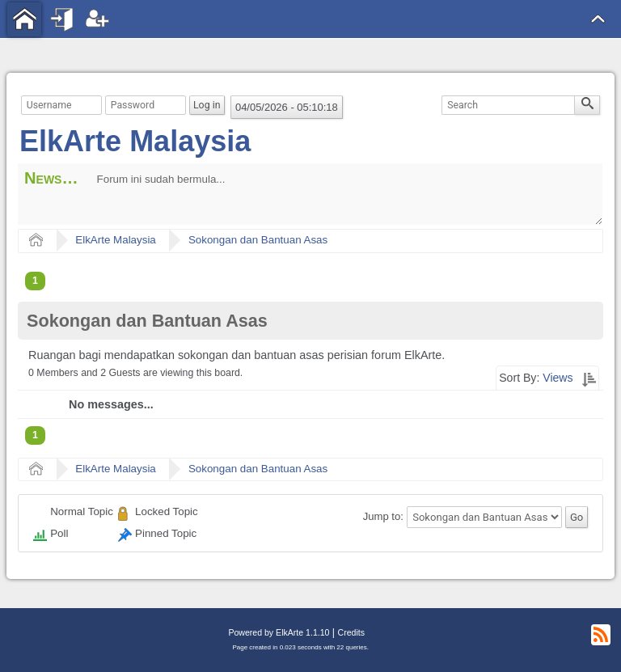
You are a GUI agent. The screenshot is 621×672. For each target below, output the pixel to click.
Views (558, 378)
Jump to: (383, 517)
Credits (351, 632)
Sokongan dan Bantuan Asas (258, 240)
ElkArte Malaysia (135, 141)
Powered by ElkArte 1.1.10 (279, 632)
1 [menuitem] (35, 281)
